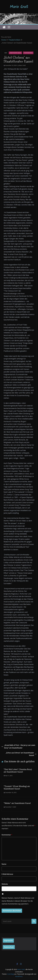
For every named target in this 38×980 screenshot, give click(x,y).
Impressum (8, 940)
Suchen (34, 921)
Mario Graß (19, 7)
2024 (6, 53)
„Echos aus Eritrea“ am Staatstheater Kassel (21, 754)
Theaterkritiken (28, 53)
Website (5, 884)
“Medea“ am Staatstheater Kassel (17, 803)
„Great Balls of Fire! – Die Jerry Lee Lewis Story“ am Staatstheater (18, 746)
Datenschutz (9, 947)
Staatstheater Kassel (15, 53)
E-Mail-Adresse (7, 874)
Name (4, 864)
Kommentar (7, 835)
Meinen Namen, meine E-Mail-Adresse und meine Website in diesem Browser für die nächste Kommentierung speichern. (18, 901)
